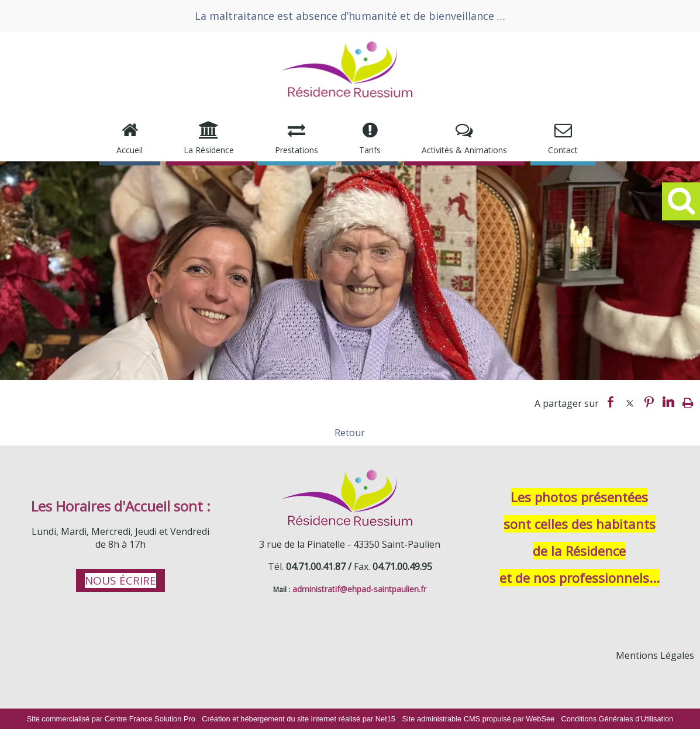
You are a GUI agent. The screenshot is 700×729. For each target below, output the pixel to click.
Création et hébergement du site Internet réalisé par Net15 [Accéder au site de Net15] (299, 719)
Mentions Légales (655, 655)
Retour (350, 433)
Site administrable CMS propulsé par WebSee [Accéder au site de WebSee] (478, 719)
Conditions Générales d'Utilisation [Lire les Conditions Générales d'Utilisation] (618, 719)
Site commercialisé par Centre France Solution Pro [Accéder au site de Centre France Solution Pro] (111, 719)
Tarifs (370, 150)
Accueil (130, 150)
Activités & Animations (464, 150)
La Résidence (209, 150)
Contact (563, 150)
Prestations (296, 150)
